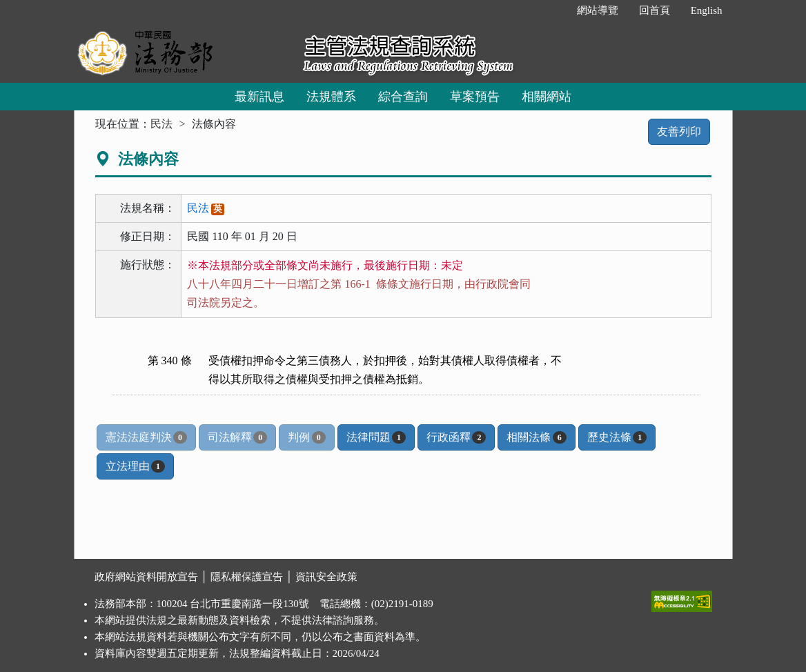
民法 (161, 124)
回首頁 (655, 10)
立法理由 (135, 466)
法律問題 (376, 437)
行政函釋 (456, 437)
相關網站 (547, 97)
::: (552, 10)
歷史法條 (617, 437)
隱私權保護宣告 (247, 577)
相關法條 (536, 437)
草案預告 (475, 97)
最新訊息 (259, 97)
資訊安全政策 (326, 577)
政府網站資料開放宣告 (146, 577)
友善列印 (679, 131)
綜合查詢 (403, 97)
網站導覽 (598, 10)
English (707, 10)
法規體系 (331, 97)
